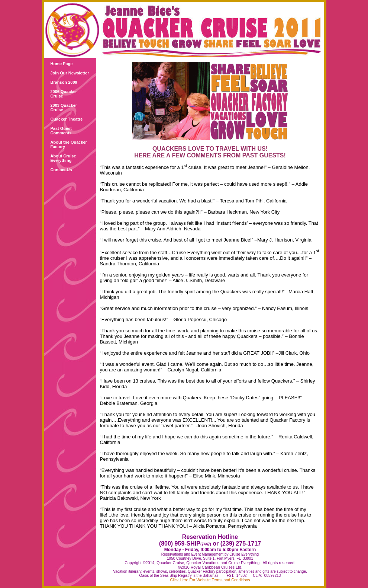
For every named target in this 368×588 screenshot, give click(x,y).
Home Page (62, 64)
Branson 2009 (64, 82)
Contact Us (61, 170)
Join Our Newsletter (70, 73)
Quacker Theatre (67, 119)
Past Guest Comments (61, 131)
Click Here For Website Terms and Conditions (210, 580)
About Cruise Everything (63, 158)
